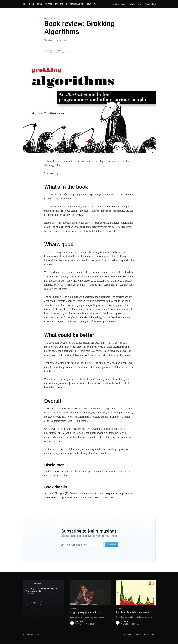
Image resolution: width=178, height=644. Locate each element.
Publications (61, 4)
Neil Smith (55, 50)
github (124, 4)
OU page (49, 4)
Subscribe (150, 4)
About (88, 4)
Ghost (153, 635)
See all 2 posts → (34, 602)
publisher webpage (75, 231)
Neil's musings (28, 635)
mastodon (115, 4)
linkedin (132, 4)
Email (40, 4)
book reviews (50, 18)
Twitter (146, 635)
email (140, 4)
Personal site (76, 4)
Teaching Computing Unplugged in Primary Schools (42, 590)
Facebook (137, 635)
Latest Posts (126, 635)
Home (32, 4)
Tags (96, 4)
